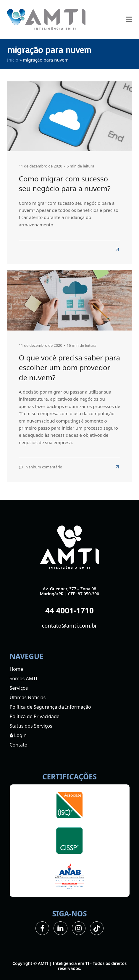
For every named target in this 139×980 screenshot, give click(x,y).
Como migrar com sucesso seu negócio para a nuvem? (65, 183)
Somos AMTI (24, 678)
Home (17, 669)
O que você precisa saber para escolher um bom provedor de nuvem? (70, 367)
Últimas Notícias (28, 697)
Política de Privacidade (35, 716)
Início (13, 60)
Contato (19, 745)
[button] (129, 19)
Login (18, 735)
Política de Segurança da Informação (50, 707)
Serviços (19, 688)
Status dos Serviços (31, 726)
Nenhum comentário (44, 467)
